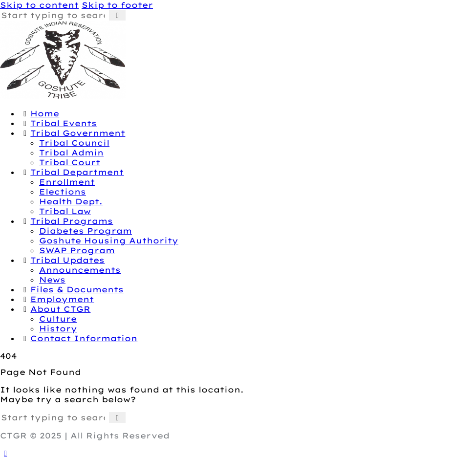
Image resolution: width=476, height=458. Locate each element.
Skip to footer (117, 5)
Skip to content (39, 5)
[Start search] (117, 15)
